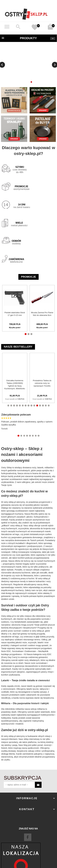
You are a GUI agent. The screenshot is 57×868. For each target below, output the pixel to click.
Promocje (29, 277)
